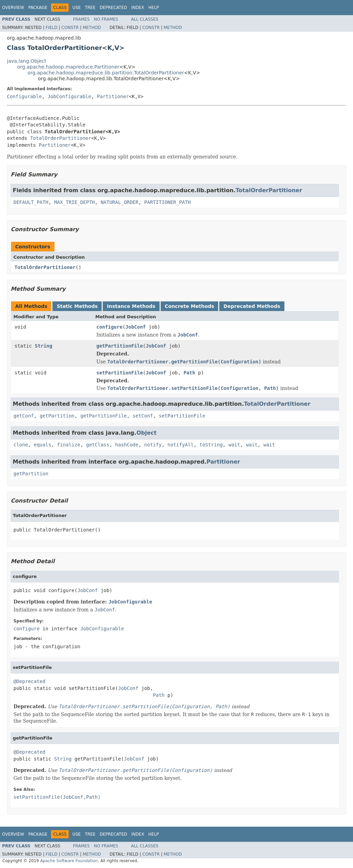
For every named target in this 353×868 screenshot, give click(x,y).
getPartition (57, 416)
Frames (82, 19)
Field (51, 28)
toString (211, 445)
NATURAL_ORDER (120, 202)
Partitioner (113, 96)
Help (154, 8)
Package (38, 8)
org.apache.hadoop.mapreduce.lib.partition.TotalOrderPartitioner (106, 73)
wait (234, 445)
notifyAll (181, 445)
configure (110, 327)
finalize (68, 445)
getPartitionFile (120, 346)
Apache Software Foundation (69, 861)
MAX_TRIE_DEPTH (74, 202)
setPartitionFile (120, 373)
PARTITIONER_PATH (167, 202)
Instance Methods (131, 306)
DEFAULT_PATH (31, 202)
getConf (24, 416)
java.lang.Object (27, 61)
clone (21, 445)
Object (147, 433)
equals (43, 445)
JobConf (136, 327)
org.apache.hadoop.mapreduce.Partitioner (68, 67)
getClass (98, 445)
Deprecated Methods (252, 306)
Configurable (24, 96)
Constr (70, 28)
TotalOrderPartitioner (60, 138)
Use (77, 8)
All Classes (145, 19)
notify (153, 445)
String (44, 346)
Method (92, 28)
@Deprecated (29, 681)
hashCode (127, 445)
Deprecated (113, 8)
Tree (90, 8)
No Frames (106, 19)
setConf (143, 416)
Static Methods (77, 306)
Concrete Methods (190, 306)
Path (189, 373)
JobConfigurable (69, 96)
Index (138, 8)
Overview (13, 8)
